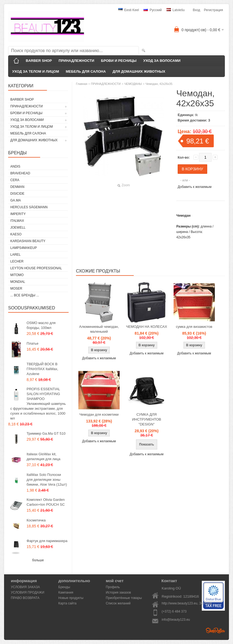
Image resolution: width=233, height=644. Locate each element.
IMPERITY (18, 214)
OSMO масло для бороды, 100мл (41, 325)
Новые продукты (71, 598)
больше (38, 560)
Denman (17, 187)
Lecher (17, 261)
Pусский (153, 10)
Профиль (113, 587)
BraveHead (20, 173)
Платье (33, 343)
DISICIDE (17, 194)
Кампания (66, 592)
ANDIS (15, 166)
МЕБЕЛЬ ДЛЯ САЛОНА (86, 71)
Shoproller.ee (215, 630)
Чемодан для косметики (99, 414)
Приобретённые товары (124, 598)
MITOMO (17, 275)
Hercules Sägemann (29, 207)
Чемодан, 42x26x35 (159, 84)
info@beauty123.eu (176, 620)
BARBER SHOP (39, 61)
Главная (82, 84)
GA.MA (16, 200)
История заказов (118, 592)
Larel (15, 255)
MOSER (16, 289)
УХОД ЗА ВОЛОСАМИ (162, 61)
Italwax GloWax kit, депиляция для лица (43, 456)
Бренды (64, 587)
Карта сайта (67, 603)
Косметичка (36, 520)
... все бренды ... (25, 295)
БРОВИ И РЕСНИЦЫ (119, 61)
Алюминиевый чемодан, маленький (99, 329)
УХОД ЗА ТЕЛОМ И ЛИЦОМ (36, 71)
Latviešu (176, 10)
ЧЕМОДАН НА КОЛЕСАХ (147, 327)
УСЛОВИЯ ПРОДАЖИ (28, 592)
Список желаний (118, 603)
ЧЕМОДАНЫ (133, 84)
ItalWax (17, 221)
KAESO (16, 234)
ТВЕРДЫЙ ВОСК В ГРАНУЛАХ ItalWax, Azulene (42, 369)
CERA (15, 180)
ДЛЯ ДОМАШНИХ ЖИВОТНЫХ (139, 71)
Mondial (18, 282)
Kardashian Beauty (28, 241)
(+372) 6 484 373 (174, 611)
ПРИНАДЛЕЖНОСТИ (76, 61)
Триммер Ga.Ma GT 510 (46, 433)
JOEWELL (18, 228)
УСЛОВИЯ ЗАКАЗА (25, 587)
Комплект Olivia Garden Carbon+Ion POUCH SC (46, 502)
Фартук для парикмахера (47, 541)
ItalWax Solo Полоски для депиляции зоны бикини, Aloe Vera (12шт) (47, 480)
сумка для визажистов (194, 327)
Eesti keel (129, 10)
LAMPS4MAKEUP (24, 248)
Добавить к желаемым (195, 187)
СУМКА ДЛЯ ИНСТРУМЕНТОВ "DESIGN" (147, 419)
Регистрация (213, 10)
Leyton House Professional (36, 268)
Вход (197, 10)
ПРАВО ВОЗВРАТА (25, 598)
